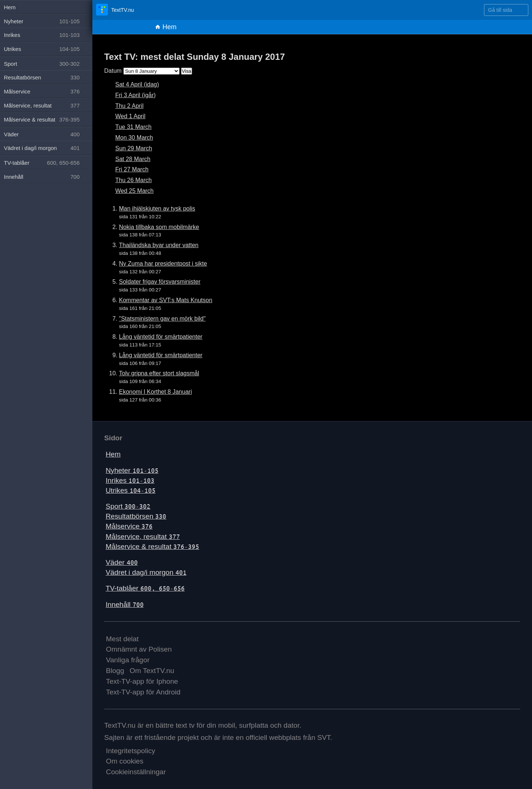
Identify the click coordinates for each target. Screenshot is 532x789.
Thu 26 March (134, 180)
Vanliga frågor (128, 660)
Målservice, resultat (143, 537)
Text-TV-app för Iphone (142, 681)
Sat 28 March (133, 159)
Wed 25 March (134, 191)
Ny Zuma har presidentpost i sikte (163, 264)
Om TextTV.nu (152, 671)
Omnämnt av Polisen (139, 649)
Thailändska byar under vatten (159, 245)
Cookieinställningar (136, 772)
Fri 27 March (132, 169)
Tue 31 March (133, 127)
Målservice (129, 526)
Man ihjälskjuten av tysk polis (157, 209)
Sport (128, 506)
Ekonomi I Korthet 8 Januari (155, 392)
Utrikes (131, 490)
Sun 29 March (134, 148)
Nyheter (132, 470)
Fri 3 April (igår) (135, 95)
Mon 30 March (134, 138)
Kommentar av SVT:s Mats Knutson (166, 300)
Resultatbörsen (136, 516)
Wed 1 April (130, 116)
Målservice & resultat (152, 547)
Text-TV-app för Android (143, 692)
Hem (166, 27)
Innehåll (125, 604)
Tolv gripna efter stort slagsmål (159, 373)
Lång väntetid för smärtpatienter (161, 337)
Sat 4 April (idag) (137, 84)
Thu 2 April (129, 106)
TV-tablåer (145, 588)
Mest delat (122, 639)
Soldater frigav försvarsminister (160, 282)
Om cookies (125, 761)
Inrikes (130, 480)
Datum (113, 71)
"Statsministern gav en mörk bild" (162, 319)
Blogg (115, 671)
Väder (122, 562)
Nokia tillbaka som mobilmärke (159, 227)
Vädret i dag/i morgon (146, 572)
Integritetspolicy (131, 751)
